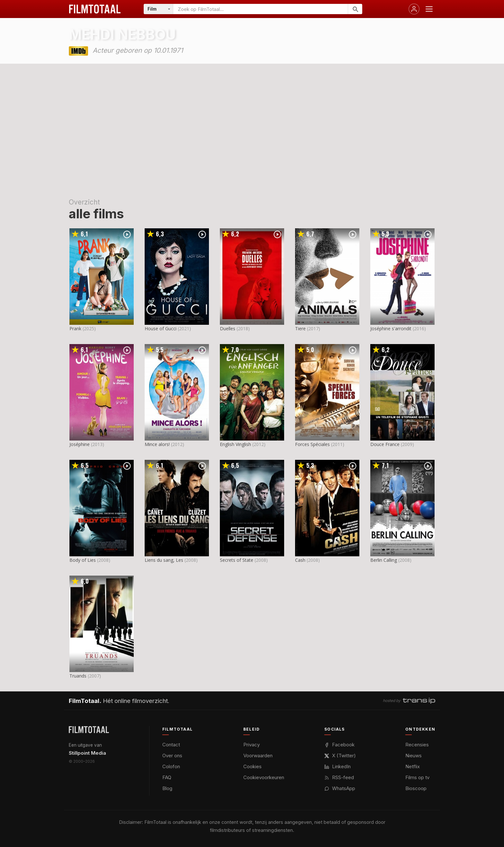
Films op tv (417, 777)
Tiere (300, 328)
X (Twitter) (340, 756)
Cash (300, 560)
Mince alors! (157, 444)
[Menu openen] (429, 9)
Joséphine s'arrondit (391, 328)
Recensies (417, 745)
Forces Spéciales (312, 444)
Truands (78, 676)
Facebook (339, 745)
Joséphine (80, 444)
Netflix (413, 766)
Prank (75, 328)
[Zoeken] (355, 9)
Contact (171, 745)
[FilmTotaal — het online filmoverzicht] (89, 730)
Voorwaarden (258, 756)
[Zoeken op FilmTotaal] (261, 9)
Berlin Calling (384, 560)
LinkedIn (337, 766)
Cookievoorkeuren (264, 777)
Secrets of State (237, 560)
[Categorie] (158, 9)
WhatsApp (340, 788)
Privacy (252, 745)
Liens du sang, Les (164, 560)
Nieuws (414, 756)
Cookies (252, 766)
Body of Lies (83, 560)
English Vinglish (235, 444)
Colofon (171, 766)
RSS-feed (339, 777)
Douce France (385, 444)
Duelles (228, 328)
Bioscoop (416, 788)
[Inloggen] (414, 9)
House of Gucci (161, 328)
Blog (167, 788)
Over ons (172, 756)
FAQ (167, 777)
